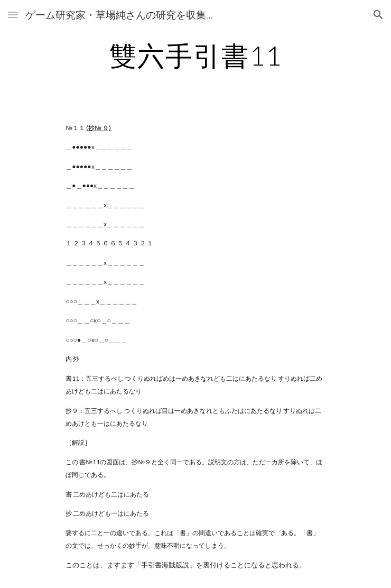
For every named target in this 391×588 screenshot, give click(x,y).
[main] (195, 56)
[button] (13, 15)
